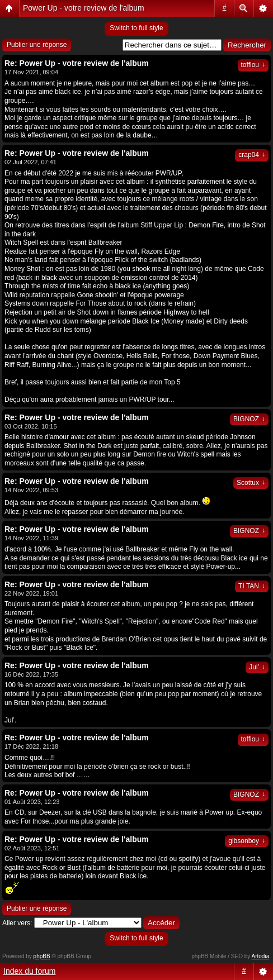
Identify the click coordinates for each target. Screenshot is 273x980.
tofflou (253, 65)
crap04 (252, 155)
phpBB (42, 956)
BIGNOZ (249, 419)
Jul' (257, 667)
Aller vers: (17, 923)
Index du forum (29, 971)
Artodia (261, 956)
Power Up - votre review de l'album (84, 8)
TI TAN (252, 586)
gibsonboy (247, 841)
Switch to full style (136, 28)
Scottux (251, 483)
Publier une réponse (37, 45)
